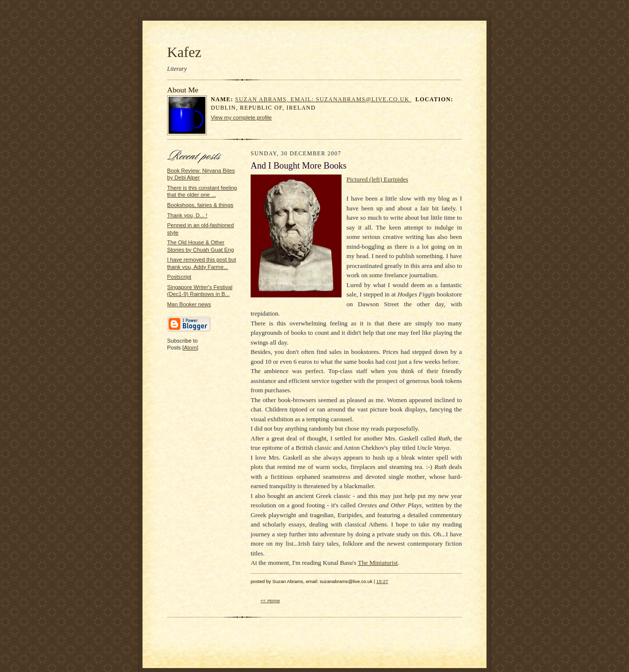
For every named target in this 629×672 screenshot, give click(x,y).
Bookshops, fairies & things (200, 205)
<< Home (270, 600)
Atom (190, 348)
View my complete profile (241, 117)
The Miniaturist (378, 563)
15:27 (382, 581)
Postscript (179, 277)
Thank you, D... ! (187, 215)
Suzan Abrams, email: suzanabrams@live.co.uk (324, 100)
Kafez (184, 52)
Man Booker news (189, 304)
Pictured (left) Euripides (377, 179)
